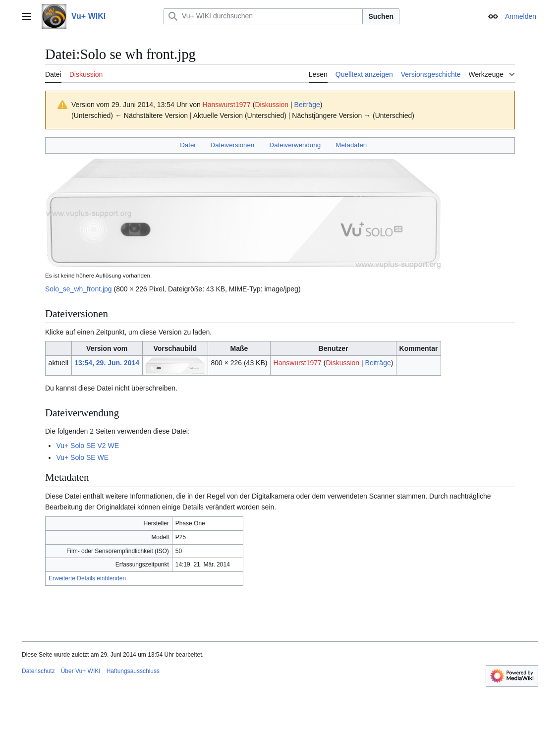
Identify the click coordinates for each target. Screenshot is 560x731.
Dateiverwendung (295, 145)
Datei (188, 145)
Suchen (381, 16)
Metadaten (351, 145)
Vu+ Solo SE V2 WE (87, 446)
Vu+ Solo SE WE (82, 457)
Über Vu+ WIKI (81, 671)
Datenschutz (38, 671)
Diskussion (272, 105)
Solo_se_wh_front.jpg (79, 289)
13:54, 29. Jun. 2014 (107, 363)
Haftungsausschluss (133, 671)
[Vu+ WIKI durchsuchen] (263, 16)
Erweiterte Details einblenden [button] (87, 578)
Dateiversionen (233, 145)
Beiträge (307, 105)
